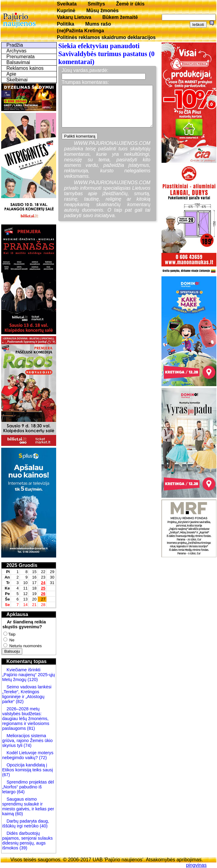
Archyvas (16, 51)
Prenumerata (21, 57)
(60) (18, 814)
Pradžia (15, 45)
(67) (6, 775)
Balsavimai (18, 62)
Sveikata (67, 4)
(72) (42, 758)
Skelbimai (17, 80)
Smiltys (96, 4)
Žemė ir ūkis (130, 4)
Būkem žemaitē (120, 17)
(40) (43, 826)
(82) (20, 701)
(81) (31, 728)
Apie (11, 74)
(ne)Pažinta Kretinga (80, 31)
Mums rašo (98, 24)
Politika (65, 24)
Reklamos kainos (25, 68)
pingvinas (196, 865)
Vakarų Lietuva (74, 17)
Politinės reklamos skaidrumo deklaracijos (106, 37)
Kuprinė (66, 11)
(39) (23, 848)
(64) (20, 792)
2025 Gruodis (22, 565)
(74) (27, 745)
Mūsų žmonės (103, 11)
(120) (33, 680)
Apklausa (17, 614)
